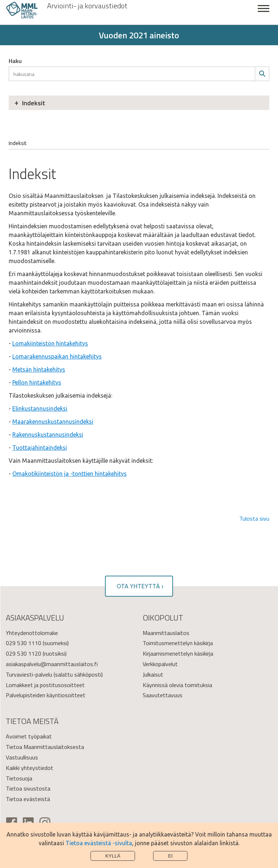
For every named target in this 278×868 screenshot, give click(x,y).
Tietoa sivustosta (28, 788)
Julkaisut (153, 674)
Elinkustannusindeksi (40, 408)
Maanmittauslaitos (166, 633)
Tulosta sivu (254, 518)
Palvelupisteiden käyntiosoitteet (46, 695)
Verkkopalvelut (160, 664)
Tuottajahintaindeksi (40, 448)
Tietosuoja (19, 778)
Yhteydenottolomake (32, 633)
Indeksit (34, 103)
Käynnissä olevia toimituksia (177, 685)
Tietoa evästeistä (28, 799)
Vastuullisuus (22, 757)
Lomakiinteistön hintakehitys (50, 343)
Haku (15, 61)
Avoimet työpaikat (29, 736)
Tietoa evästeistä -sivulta (99, 843)
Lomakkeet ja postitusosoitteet (45, 685)
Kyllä (113, 856)
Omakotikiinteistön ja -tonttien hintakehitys (69, 474)
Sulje (264, 12)
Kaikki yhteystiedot (30, 768)
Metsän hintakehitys (39, 369)
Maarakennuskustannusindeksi (53, 422)
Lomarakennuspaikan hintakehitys (57, 356)
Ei (170, 856)
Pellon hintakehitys (37, 382)
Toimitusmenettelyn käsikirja (178, 643)
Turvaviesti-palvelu (29, 674)
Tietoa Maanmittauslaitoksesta (45, 747)
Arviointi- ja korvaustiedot (87, 6)
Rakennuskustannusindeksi (48, 435)
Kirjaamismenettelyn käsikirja (178, 653)
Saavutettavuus (163, 695)
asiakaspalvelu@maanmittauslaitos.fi (52, 664)
